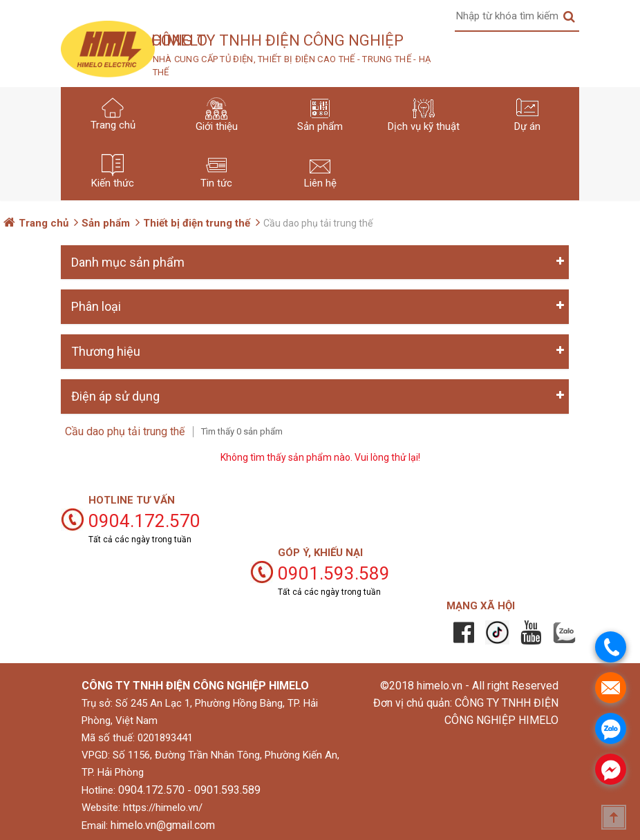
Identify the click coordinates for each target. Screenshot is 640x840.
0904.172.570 (151, 790)
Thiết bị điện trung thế (197, 223)
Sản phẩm (106, 223)
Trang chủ (44, 223)
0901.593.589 (227, 790)
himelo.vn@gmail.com (163, 825)
